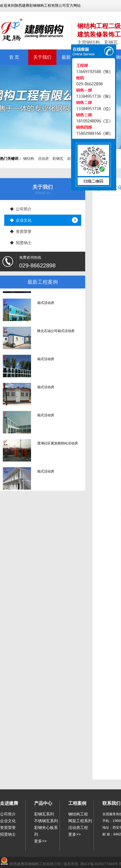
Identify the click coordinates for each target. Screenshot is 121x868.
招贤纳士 (8, 834)
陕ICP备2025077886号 (99, 864)
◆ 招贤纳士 (21, 243)
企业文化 (8, 821)
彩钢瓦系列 (44, 814)
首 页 (14, 57)
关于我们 (42, 57)
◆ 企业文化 (21, 220)
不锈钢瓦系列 (46, 821)
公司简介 (8, 814)
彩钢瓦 (58, 159)
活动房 (43, 159)
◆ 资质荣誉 (21, 231)
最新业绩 (71, 57)
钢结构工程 (78, 814)
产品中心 (43, 803)
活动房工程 (78, 828)
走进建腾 (9, 803)
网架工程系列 (80, 821)
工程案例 (77, 803)
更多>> (40, 841)
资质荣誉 (8, 828)
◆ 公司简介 (21, 209)
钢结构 (29, 159)
